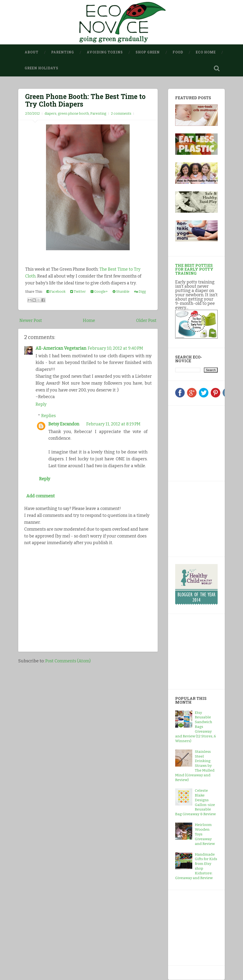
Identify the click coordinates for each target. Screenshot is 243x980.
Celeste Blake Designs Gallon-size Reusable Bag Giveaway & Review (195, 802)
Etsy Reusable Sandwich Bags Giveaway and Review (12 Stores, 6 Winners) (196, 727)
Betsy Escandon (64, 423)
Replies (48, 415)
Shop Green (148, 52)
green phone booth (73, 114)
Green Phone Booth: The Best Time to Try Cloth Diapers (85, 100)
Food (178, 52)
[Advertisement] (205, 443)
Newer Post (31, 320)
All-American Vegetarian (61, 348)
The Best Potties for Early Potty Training (194, 269)
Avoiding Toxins (105, 52)
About (32, 52)
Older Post (146, 320)
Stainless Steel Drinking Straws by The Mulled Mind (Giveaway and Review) (195, 766)
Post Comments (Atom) (68, 660)
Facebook (56, 292)
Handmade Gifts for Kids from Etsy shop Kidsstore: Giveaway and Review (196, 866)
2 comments (121, 114)
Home (89, 320)
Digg (140, 292)
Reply (41, 404)
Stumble (121, 292)
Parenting (63, 52)
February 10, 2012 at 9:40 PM (115, 348)
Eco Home (206, 52)
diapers (50, 114)
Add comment (41, 495)
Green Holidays (41, 68)
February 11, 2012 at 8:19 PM (114, 423)
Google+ (99, 292)
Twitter (78, 292)
